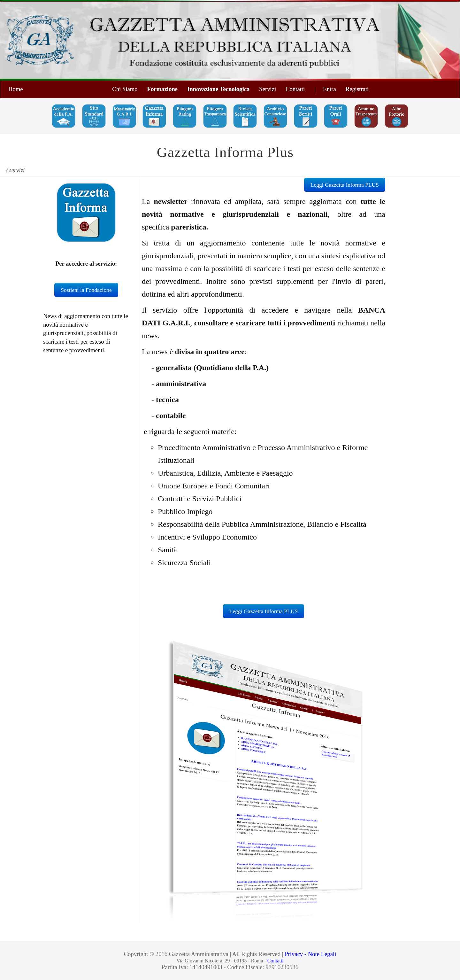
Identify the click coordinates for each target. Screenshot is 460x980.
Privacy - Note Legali (310, 954)
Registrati (357, 89)
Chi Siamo (125, 89)
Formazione (162, 89)
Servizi (268, 89)
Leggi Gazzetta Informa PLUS (345, 185)
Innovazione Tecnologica (218, 89)
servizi (17, 170)
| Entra (325, 89)
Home (16, 89)
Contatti (295, 89)
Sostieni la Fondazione (86, 290)
